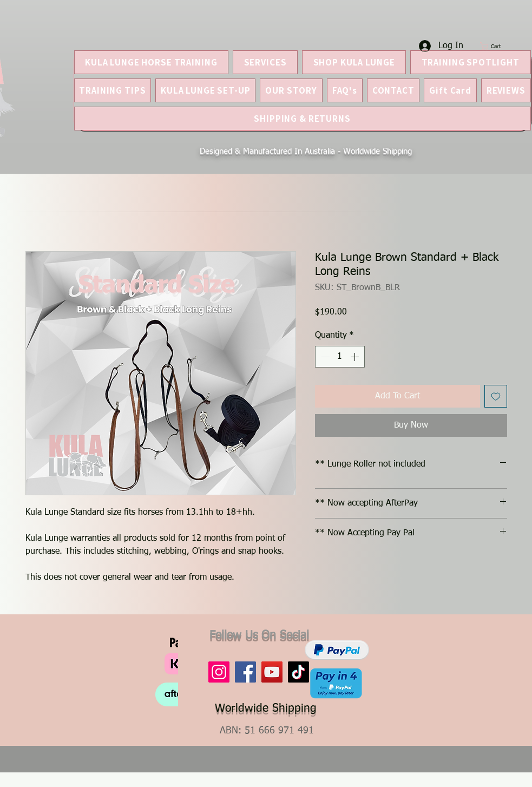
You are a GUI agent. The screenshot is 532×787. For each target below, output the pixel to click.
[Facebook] (245, 672)
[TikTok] (298, 672)
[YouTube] (272, 672)
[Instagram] (219, 672)
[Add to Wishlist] (496, 396)
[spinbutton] (340, 357)
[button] (496, 46)
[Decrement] (324, 357)
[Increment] (356, 357)
